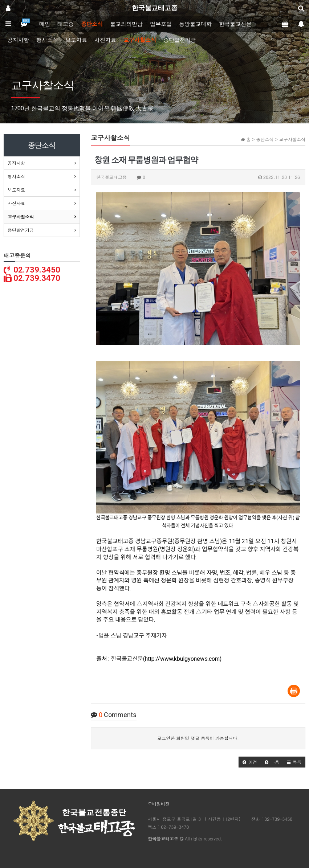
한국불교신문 (235, 24)
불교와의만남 (126, 24)
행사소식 (47, 40)
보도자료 (76, 40)
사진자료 (105, 40)
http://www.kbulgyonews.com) (183, 659)
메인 (45, 24)
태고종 (66, 24)
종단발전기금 (180, 40)
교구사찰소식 (140, 40)
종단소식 (92, 24)
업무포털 (161, 24)
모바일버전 (159, 804)
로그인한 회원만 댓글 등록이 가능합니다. (198, 738)
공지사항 (18, 40)
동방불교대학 (195, 24)
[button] (250, 762)
